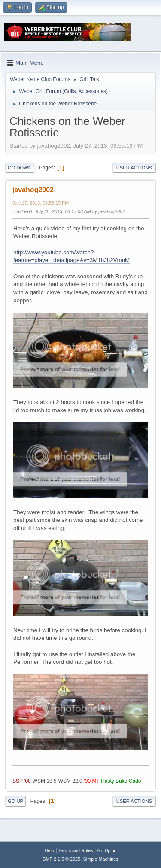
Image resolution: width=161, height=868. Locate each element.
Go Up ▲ (107, 850)
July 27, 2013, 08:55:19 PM (41, 203)
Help (49, 850)
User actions (134, 168)
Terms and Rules (76, 850)
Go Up (15, 801)
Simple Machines (101, 859)
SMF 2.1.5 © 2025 (61, 859)
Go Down (20, 168)
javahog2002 (33, 190)
